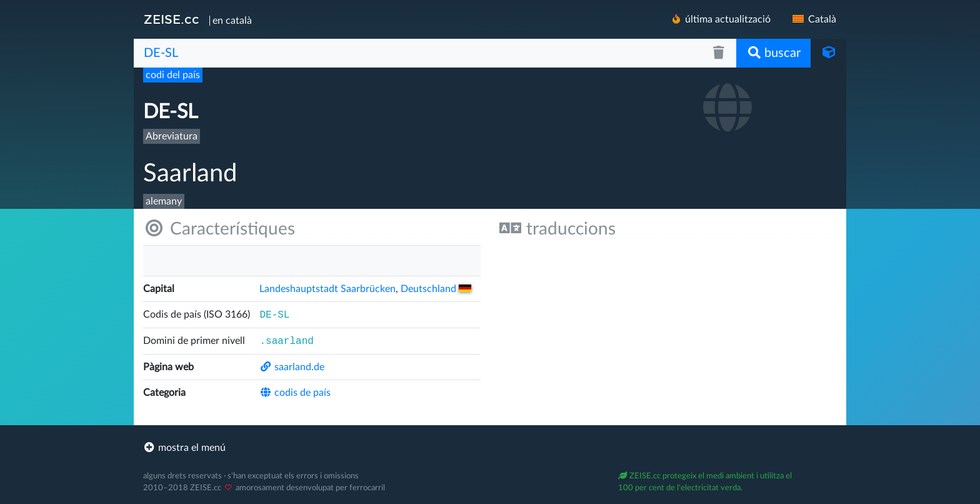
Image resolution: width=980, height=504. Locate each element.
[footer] (490, 448)
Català (813, 19)
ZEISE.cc (172, 19)
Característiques (219, 229)
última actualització (720, 19)
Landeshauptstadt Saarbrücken (327, 289)
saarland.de (292, 367)
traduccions (557, 229)
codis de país (295, 393)
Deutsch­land (436, 289)
